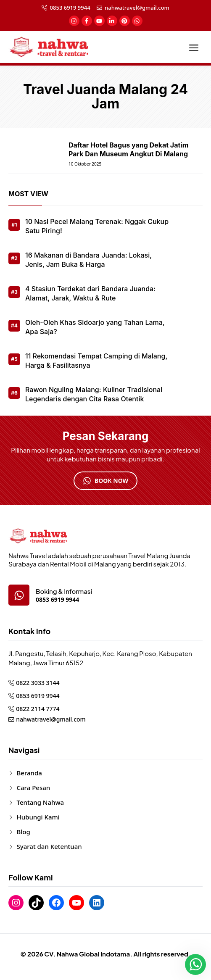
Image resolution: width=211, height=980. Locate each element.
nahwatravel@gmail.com (137, 8)
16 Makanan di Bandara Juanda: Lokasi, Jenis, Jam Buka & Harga (88, 260)
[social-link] (74, 21)
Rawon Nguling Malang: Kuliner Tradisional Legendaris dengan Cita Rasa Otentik (94, 394)
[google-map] (19, 595)
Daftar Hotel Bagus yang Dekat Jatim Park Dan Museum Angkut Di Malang (128, 149)
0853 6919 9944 (70, 8)
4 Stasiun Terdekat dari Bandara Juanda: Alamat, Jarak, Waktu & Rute (90, 293)
